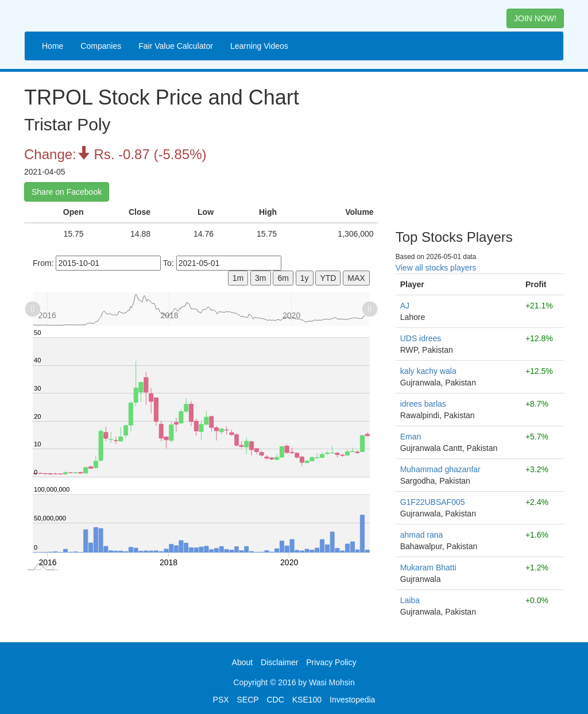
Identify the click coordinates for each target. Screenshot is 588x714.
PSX (221, 700)
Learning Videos (259, 46)
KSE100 (307, 700)
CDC (276, 700)
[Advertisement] (480, 146)
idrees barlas (423, 404)
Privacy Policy (331, 662)
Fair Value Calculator (176, 46)
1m (238, 278)
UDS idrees (421, 338)
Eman (411, 437)
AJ (405, 306)
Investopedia (352, 700)
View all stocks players (436, 268)
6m (283, 278)
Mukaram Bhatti (428, 568)
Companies (101, 46)
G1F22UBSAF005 (433, 502)
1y (305, 278)
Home (53, 46)
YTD (328, 278)
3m (260, 278)
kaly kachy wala (428, 371)
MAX (356, 278)
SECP (247, 700)
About (243, 662)
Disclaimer (279, 662)
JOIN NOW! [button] (535, 18)
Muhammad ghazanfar (440, 469)
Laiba (410, 600)
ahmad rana (422, 535)
